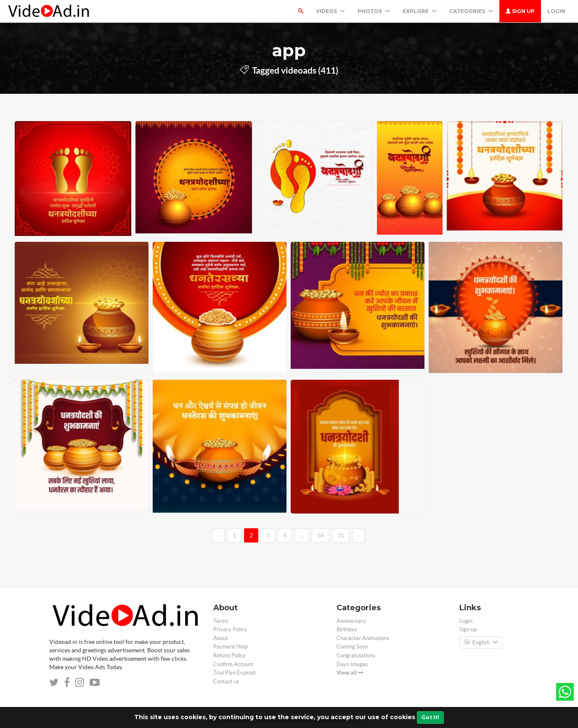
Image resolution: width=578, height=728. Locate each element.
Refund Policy (229, 655)
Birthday (347, 629)
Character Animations (363, 638)
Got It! (430, 717)
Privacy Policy (230, 629)
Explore (420, 11)
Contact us (226, 682)
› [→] (358, 535)
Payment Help (231, 647)
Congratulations (356, 655)
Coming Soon (352, 647)
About (221, 638)
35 (341, 535)
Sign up (520, 11)
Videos (330, 11)
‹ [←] (218, 535)
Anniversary (351, 621)
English (481, 643)
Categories (471, 11)
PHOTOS (374, 11)
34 (321, 535)
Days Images (352, 664)
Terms (221, 621)
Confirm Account (233, 664)
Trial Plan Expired (234, 673)
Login (556, 11)
